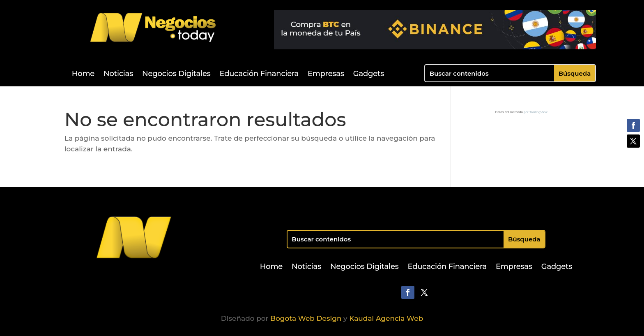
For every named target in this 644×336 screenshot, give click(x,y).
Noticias (118, 74)
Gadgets (369, 74)
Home (83, 74)
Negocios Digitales (176, 74)
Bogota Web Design (306, 318)
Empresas (326, 74)
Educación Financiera (259, 74)
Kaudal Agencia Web (386, 318)
